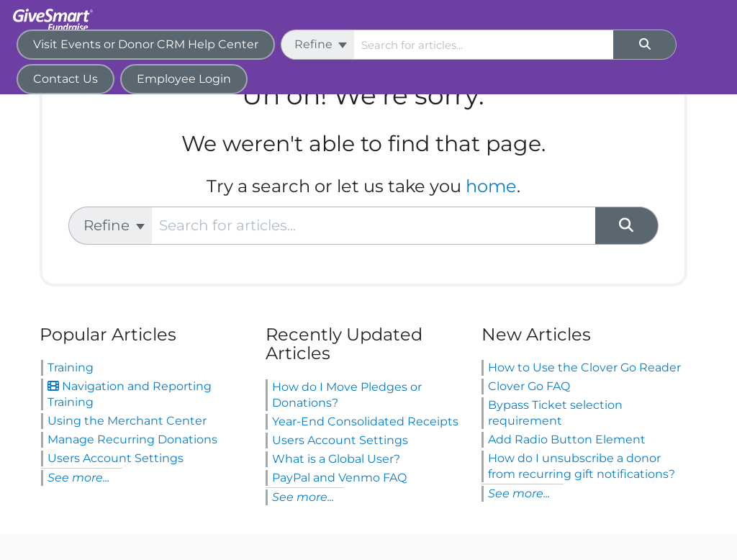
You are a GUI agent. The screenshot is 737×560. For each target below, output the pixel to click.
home (491, 186)
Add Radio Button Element (567, 439)
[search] (484, 45)
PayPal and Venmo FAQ (339, 478)
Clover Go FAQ (529, 386)
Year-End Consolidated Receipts (365, 421)
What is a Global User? (336, 459)
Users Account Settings (116, 458)
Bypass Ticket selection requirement (555, 413)
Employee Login (184, 79)
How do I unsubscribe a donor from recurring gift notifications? (582, 466)
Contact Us (65, 79)
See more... (78, 478)
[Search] (645, 45)
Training (71, 367)
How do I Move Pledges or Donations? (347, 395)
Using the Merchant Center (127, 421)
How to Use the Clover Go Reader (584, 367)
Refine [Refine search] (321, 44)
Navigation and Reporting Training (130, 394)
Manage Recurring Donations (132, 439)
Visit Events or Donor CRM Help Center (146, 44)
